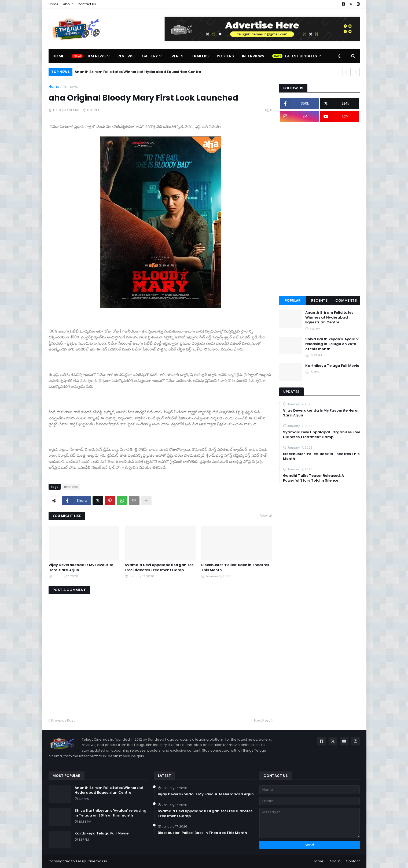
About (68, 4)
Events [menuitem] (177, 56)
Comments (346, 300)
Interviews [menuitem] (253, 56)
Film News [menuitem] (96, 56)
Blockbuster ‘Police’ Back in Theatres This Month (235, 567)
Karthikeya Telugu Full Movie (332, 366)
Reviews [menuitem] (126, 56)
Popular (293, 300)
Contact (353, 861)
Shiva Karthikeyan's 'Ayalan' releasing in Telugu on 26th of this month (332, 344)
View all (266, 516)
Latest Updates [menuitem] (301, 56)
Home (53, 4)
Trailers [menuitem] (200, 56)
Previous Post (63, 720)
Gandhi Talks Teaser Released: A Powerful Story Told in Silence (313, 478)
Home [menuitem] (58, 56)
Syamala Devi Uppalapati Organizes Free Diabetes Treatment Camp (159, 567)
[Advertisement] (319, 209)
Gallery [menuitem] (150, 56)
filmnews (70, 86)
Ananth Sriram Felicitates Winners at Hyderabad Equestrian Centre (138, 72)
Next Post (262, 720)
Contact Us (87, 4)
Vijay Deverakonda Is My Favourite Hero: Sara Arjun (81, 567)
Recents (319, 300)
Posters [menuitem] (225, 56)
